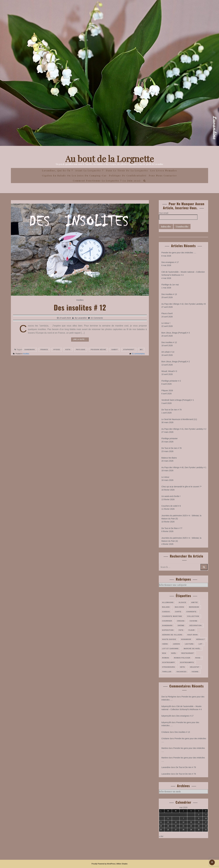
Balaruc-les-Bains (169, 458)
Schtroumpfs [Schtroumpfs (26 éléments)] (187, 662)
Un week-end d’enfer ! (171, 496)
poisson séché (98, 350)
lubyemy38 (166, 706)
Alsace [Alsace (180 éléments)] (182, 602)
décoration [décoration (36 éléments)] (196, 626)
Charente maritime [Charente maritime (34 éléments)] (172, 616)
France (44, 350)
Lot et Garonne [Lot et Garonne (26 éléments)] (170, 649)
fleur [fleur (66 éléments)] (192, 630)
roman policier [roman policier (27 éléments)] (182, 658)
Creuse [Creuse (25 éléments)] (181, 621)
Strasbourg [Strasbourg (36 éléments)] (169, 667)
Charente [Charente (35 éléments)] (191, 612)
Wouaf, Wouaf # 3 (169, 371)
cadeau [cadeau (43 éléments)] (166, 612)
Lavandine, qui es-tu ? (58, 170)
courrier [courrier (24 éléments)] (167, 621)
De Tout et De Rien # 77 (172, 528)
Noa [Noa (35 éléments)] (164, 653)
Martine (165, 748)
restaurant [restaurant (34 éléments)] (188, 653)
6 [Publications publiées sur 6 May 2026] (176, 818)
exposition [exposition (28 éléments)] (168, 630)
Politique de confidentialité (128, 176)
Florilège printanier (170, 438)
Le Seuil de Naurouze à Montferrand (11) (179, 419)
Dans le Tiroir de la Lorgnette (127, 170)
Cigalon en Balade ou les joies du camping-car (74, 176)
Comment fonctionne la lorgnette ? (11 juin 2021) (107, 181)
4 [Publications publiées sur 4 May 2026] (161, 818)
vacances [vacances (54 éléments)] (181, 672)
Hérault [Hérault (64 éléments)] (200, 639)
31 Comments (97, 318)
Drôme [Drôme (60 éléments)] (181, 626)
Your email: (164, 213)
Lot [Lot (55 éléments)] (201, 644)
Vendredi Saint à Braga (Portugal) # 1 (178, 400)
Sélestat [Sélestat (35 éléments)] (195, 667)
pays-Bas (81, 350)
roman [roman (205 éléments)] (166, 658)
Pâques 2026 (167, 391)
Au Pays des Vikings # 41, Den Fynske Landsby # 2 (184, 429)
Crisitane (165, 732)
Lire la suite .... (80, 339)
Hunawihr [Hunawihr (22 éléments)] (186, 639)
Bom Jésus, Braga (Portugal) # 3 (176, 333)
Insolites (80, 300)
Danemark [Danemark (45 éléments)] (167, 626)
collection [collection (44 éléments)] (193, 616)
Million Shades (122, 864)
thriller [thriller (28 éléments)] (167, 672)
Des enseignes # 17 (170, 262)
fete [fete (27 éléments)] (181, 630)
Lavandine (82, 318)
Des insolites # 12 (80, 307)
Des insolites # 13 (169, 294)
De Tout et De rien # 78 (172, 448)
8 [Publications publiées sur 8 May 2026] (191, 818)
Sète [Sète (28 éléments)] (183, 667)
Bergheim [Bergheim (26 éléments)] (194, 607)
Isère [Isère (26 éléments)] (165, 644)
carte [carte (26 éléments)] (178, 612)
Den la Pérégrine (169, 697)
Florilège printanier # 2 (171, 381)
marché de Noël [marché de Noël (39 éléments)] (192, 649)
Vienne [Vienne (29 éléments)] (195, 672)
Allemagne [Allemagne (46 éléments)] (168, 602)
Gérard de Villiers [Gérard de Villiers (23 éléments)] (172, 635)
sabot (115, 350)
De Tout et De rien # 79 (172, 410)
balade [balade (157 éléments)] (166, 607)
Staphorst (129, 350)
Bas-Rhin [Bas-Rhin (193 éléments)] (179, 607)
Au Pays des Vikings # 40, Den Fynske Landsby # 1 (184, 467)
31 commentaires (138, 354)
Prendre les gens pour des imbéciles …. (179, 253)
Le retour (165, 477)
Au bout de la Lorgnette (110, 158)
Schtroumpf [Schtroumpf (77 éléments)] (169, 662)
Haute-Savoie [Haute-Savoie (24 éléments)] (169, 639)
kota (68, 350)
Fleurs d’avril (167, 313)
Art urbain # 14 (168, 352)
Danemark (30, 350)
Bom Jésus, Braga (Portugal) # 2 (176, 362)
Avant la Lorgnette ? (89, 170)
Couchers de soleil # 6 (171, 506)
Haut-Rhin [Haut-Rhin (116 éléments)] (193, 635)
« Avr (161, 836)
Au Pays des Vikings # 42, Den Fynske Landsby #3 (184, 304)
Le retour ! (166, 323)
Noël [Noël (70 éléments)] (174, 653)
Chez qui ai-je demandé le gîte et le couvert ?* (181, 487)
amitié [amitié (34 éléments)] (195, 602)
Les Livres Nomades (164, 170)
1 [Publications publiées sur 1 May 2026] (191, 815)
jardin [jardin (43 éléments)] (176, 644)
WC (141, 350)
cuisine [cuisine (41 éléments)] (194, 621)
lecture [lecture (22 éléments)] (189, 644)
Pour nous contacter (163, 176)
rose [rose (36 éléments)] (198, 658)
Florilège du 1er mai (170, 285)
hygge (57, 350)
